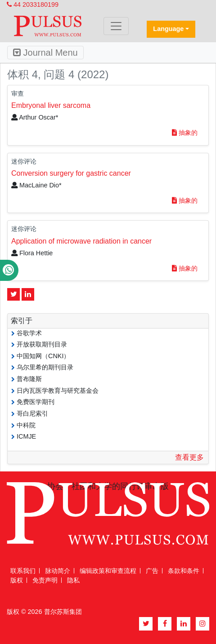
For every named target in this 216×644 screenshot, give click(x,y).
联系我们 (23, 571)
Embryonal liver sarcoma (51, 105)
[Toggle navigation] (116, 26)
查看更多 (189, 457)
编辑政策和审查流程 (108, 571)
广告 (152, 571)
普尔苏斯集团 (63, 612)
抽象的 (185, 133)
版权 (17, 580)
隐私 (73, 580)
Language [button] (168, 29)
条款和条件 (184, 571)
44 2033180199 (33, 4)
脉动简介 (58, 571)
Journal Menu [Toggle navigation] (45, 53)
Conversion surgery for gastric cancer (71, 173)
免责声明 (45, 580)
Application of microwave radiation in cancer (81, 241)
